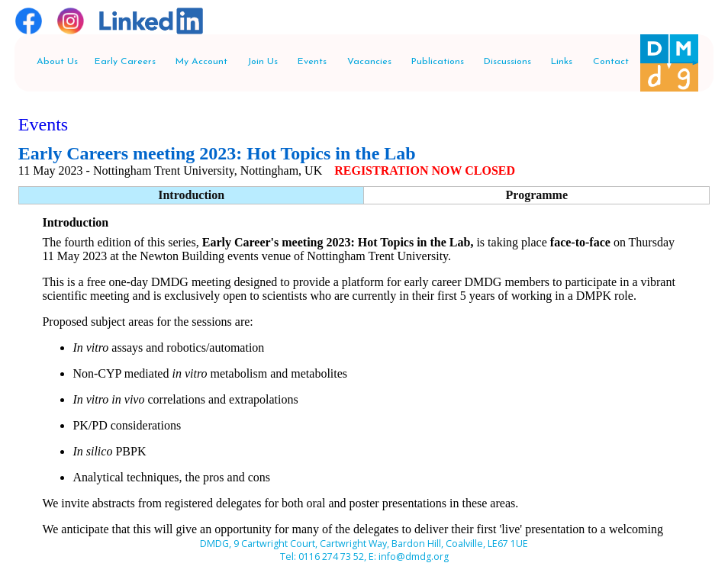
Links (562, 62)
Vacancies (369, 62)
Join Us (263, 62)
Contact (611, 62)
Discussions (507, 62)
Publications (438, 62)
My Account (201, 62)
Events (312, 62)
